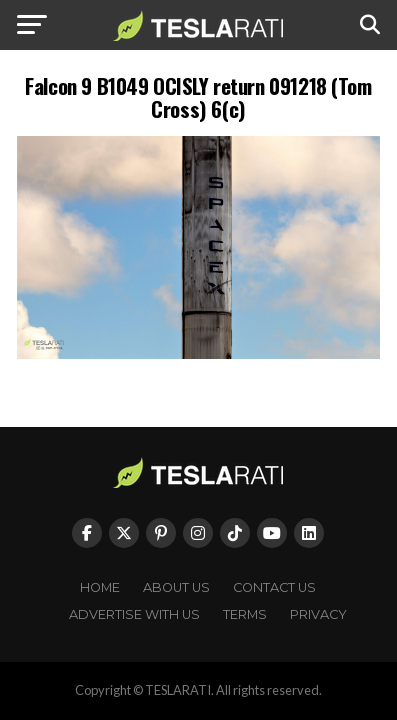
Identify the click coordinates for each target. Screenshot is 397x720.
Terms (245, 614)
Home (100, 587)
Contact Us (274, 587)
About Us (176, 587)
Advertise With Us (134, 614)
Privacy (318, 614)
